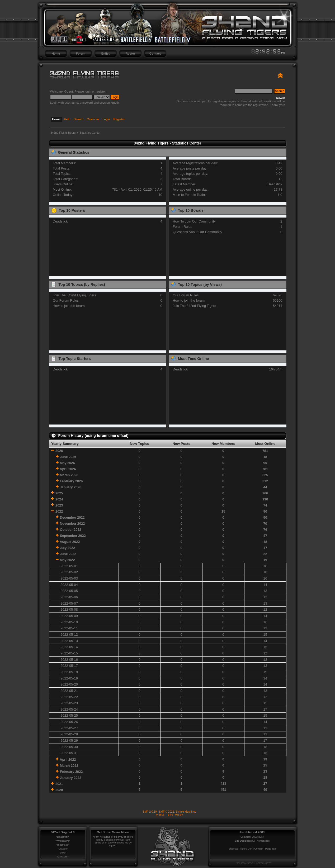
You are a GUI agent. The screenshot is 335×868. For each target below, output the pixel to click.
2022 (59, 511)
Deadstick (275, 184)
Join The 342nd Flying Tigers (74, 295)
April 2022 (68, 759)
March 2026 (69, 475)
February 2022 (71, 772)
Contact (155, 54)
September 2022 (73, 536)
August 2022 (70, 542)
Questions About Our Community (197, 232)
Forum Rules (182, 227)
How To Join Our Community (194, 221)
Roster (130, 54)
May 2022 (67, 560)
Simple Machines (186, 812)
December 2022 (72, 517)
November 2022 (72, 524)
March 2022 (69, 766)
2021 (59, 784)
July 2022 (68, 548)
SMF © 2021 (167, 812)
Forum (81, 54)
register (101, 91)
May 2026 (67, 463)
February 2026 (71, 481)
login (88, 91)
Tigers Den (246, 849)
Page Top (270, 849)
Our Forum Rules (66, 300)
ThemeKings (262, 841)
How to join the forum (69, 306)
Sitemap (233, 849)
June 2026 (68, 457)
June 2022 (68, 554)
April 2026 (68, 469)
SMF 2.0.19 (150, 812)
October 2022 (71, 530)
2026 (59, 451)
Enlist (105, 54)
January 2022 (71, 778)
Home (56, 54)
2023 (59, 505)
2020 (59, 790)
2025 (59, 493)
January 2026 (71, 487)
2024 (59, 499)
